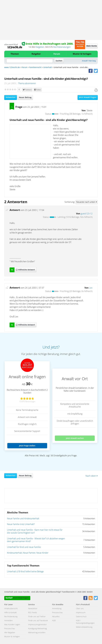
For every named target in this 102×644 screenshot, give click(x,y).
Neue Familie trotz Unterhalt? (21, 524)
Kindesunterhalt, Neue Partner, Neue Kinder (28, 553)
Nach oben (92, 476)
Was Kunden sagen (12, 625)
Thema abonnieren (27, 84)
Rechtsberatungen (62, 47)
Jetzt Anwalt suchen (75, 438)
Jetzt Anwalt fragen (88, 98)
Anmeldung (57, 609)
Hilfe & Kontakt (10, 613)
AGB (54, 621)
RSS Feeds (33, 613)
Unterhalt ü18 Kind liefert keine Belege (25, 572)
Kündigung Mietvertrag (37, 629)
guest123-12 (87, 214)
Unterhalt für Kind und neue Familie (24, 547)
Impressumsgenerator (37, 625)
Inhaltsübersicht (11, 609)
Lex (91, 288)
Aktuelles (56, 617)
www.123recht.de (12, 67)
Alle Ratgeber (10, 633)
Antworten (11, 98)
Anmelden (8, 621)
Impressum (81, 613)
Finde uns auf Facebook (38, 621)
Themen (15, 54)
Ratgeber (40, 47)
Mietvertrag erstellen (37, 633)
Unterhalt (48, 67)
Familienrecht (35, 67)
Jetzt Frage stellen (27, 446)
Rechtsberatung (11, 617)
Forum (57, 54)
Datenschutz (81, 617)
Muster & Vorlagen (82, 54)
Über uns (80, 609)
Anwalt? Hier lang (89, 61)
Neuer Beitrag (25, 98)
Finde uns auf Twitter (37, 617)
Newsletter (33, 609)
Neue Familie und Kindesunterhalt (23, 519)
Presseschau (10, 629)
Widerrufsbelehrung (84, 627)
